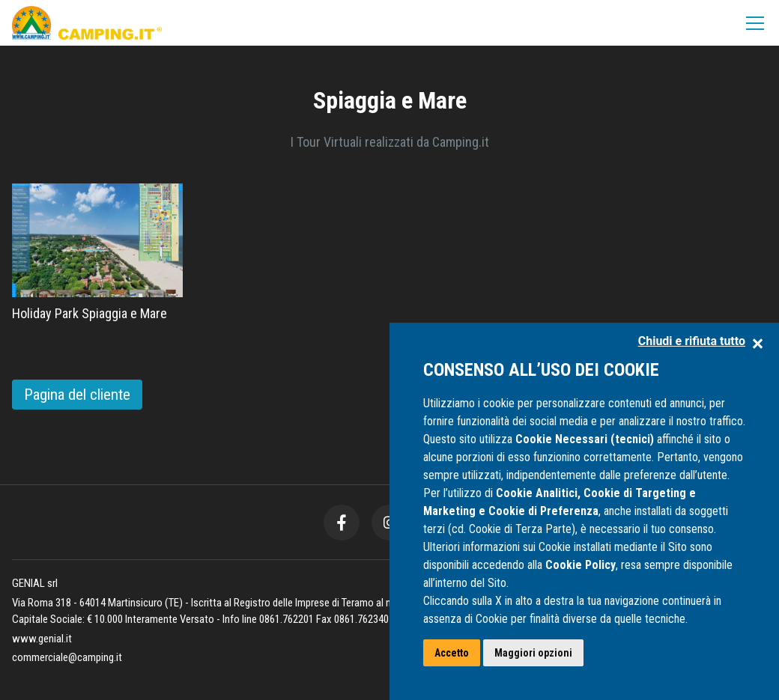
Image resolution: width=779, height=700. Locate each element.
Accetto (452, 653)
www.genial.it (42, 639)
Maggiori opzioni (533, 653)
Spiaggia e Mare (390, 100)
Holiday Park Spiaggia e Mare (90, 313)
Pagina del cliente (77, 395)
